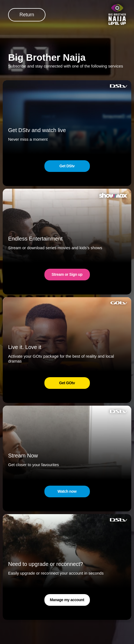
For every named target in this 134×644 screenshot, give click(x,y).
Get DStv (67, 166)
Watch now (67, 491)
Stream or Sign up (67, 274)
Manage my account (67, 600)
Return (27, 15)
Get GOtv (67, 383)
